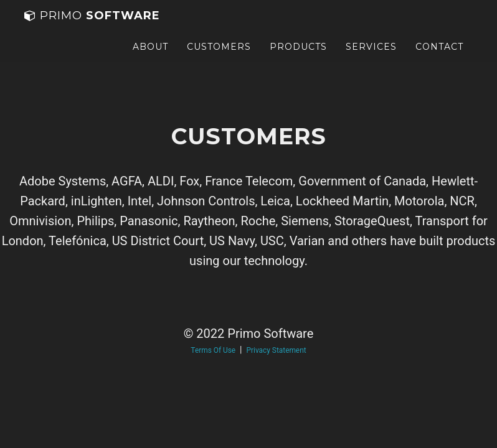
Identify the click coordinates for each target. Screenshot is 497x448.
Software (92, 28)
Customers (219, 59)
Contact (439, 59)
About (150, 59)
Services (371, 59)
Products (298, 59)
